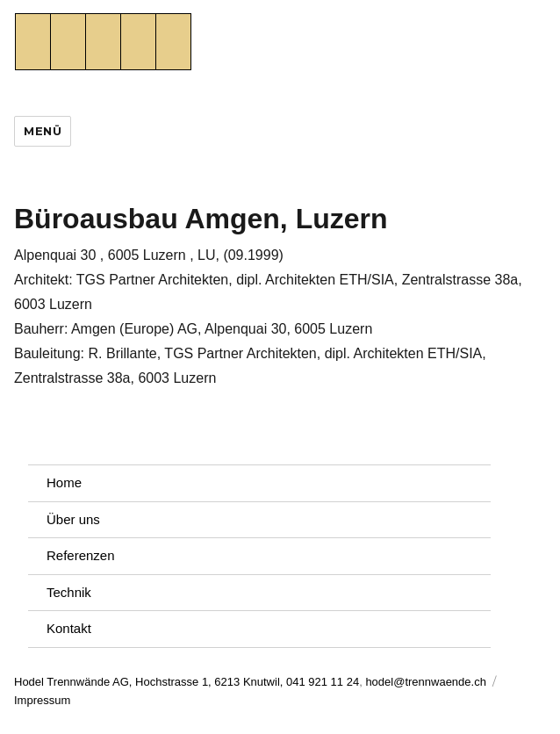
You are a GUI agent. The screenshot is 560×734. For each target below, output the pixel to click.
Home (64, 482)
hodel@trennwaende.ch (426, 682)
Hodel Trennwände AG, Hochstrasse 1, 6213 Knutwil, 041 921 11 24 (187, 682)
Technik (69, 592)
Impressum (42, 700)
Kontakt (69, 628)
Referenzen (81, 555)
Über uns (73, 519)
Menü (43, 131)
